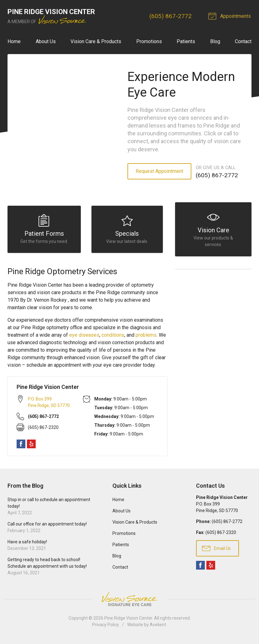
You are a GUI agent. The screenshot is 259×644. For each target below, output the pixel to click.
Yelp (31, 447)
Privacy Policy (106, 627)
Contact (243, 41)
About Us (46, 41)
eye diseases (84, 338)
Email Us (216, 551)
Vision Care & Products (96, 41)
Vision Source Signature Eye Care (130, 602)
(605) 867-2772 (171, 16)
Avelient (158, 627)
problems (146, 338)
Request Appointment (159, 171)
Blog (215, 41)
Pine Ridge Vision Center (128, 621)
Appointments (231, 16)
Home (14, 41)
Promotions (149, 41)
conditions (113, 338)
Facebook (21, 447)
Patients (186, 41)
